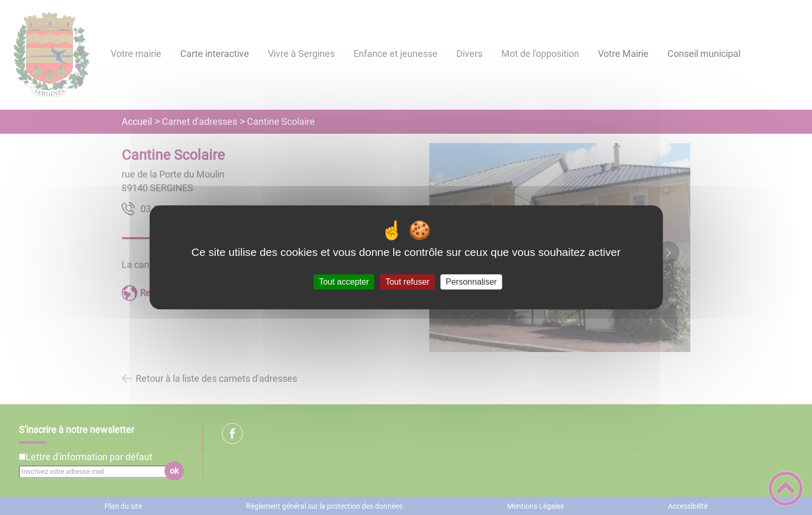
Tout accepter (344, 282)
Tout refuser (407, 282)
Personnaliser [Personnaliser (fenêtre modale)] (472, 282)
